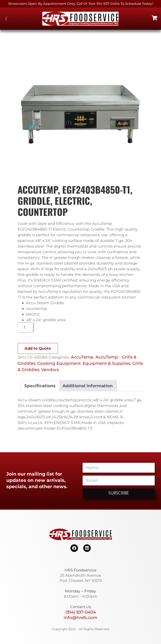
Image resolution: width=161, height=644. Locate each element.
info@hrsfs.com (80, 618)
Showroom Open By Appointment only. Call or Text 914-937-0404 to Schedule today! (80, 4)
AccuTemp (82, 357)
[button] (6, 19)
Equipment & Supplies (106, 363)
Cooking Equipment (59, 363)
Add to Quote (38, 348)
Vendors (50, 370)
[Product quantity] (25, 327)
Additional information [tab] (88, 386)
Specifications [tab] (40, 386)
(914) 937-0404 (81, 612)
